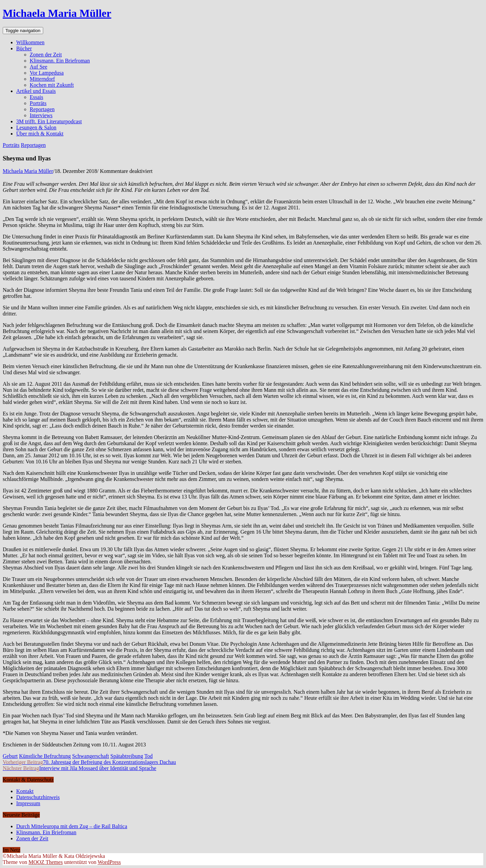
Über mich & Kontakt (40, 134)
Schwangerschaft (91, 756)
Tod (149, 756)
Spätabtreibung (127, 756)
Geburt (10, 756)
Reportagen (42, 109)
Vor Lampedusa (47, 73)
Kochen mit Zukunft (52, 85)
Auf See (38, 67)
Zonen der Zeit (46, 55)
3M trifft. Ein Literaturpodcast (49, 121)
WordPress (109, 862)
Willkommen (30, 42)
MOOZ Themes (45, 862)
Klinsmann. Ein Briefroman (60, 61)
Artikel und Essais (36, 91)
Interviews (41, 115)
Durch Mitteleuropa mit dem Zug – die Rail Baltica (72, 826)
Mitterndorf (42, 79)
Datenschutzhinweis (38, 797)
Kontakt (25, 791)
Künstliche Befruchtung (45, 756)
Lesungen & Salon (36, 127)
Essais (36, 97)
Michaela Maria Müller (57, 13)
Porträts (38, 103)
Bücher (24, 48)
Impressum (28, 803)
